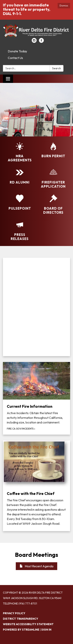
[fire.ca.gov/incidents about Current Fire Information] (36, 398)
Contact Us (15, 58)
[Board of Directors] (53, 205)
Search (57, 68)
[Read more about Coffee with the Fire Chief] (36, 486)
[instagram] (34, 42)
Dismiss (64, 6)
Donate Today (17, 51)
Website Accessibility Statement (28, 624)
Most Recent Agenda (36, 566)
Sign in (46, 630)
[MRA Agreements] (20, 152)
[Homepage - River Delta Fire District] (36, 31)
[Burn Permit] (53, 150)
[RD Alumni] (20, 176)
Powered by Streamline (21, 630)
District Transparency (21, 619)
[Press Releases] (20, 231)
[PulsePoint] (20, 203)
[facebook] (41, 42)
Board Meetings (37, 555)
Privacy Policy (14, 613)
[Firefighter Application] (53, 179)
